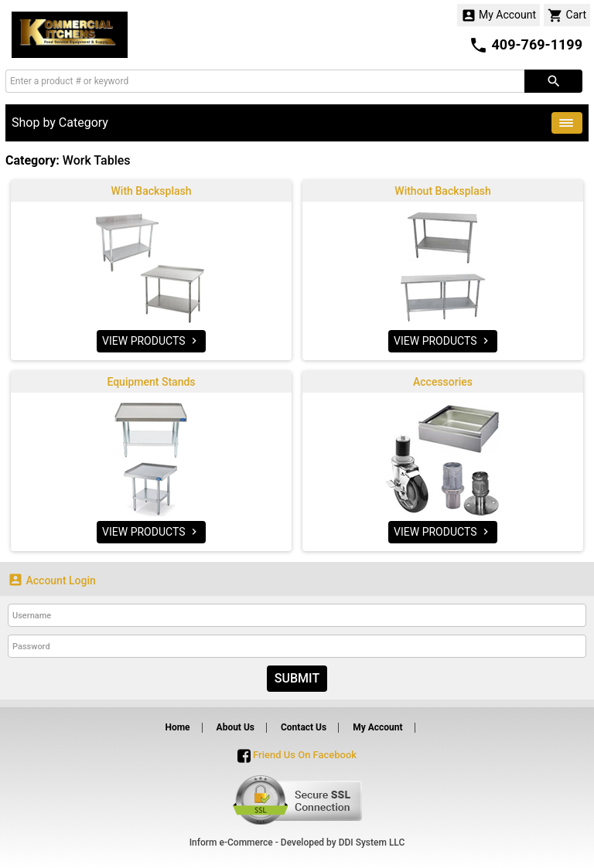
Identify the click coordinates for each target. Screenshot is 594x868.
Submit (297, 678)
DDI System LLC (372, 842)
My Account (499, 15)
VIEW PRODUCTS (151, 341)
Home (177, 727)
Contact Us (304, 727)
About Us (236, 727)
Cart (567, 15)
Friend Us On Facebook (297, 755)
